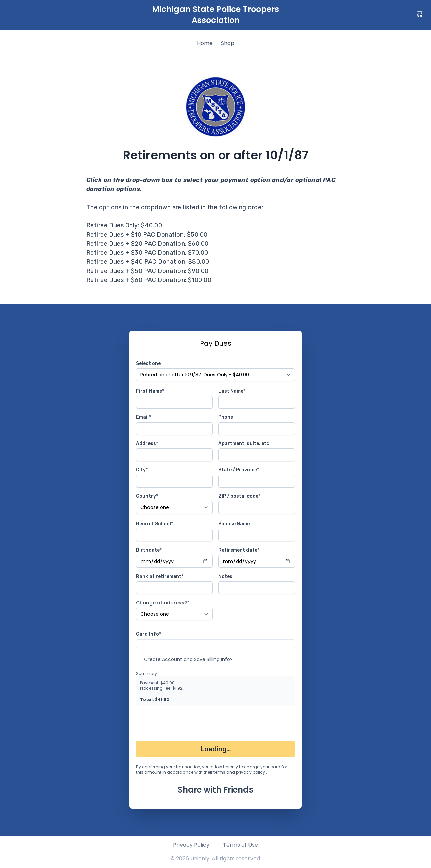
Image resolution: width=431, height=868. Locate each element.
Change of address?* (163, 603)
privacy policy (251, 772)
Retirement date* (239, 550)
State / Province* (239, 470)
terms (219, 772)
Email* (143, 417)
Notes (225, 576)
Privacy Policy (191, 845)
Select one (148, 363)
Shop (228, 43)
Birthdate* (149, 550)
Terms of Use (240, 845)
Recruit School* (155, 524)
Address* (147, 444)
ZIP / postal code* (239, 496)
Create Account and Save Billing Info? (188, 659)
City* (142, 470)
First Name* (150, 391)
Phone (226, 417)
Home (205, 43)
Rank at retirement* (160, 576)
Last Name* (232, 391)
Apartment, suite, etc (244, 444)
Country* (147, 496)
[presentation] (187, 725)
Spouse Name (234, 524)
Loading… (216, 749)
